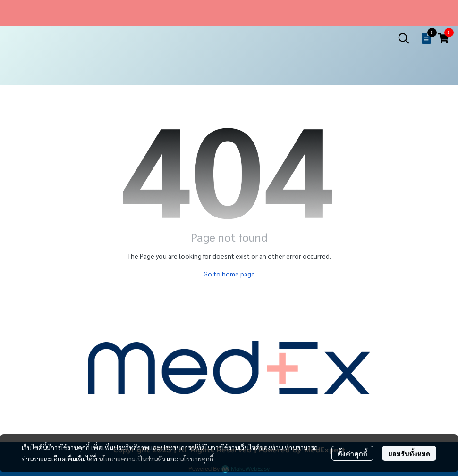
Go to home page (229, 274)
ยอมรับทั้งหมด (409, 453)
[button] (404, 38)
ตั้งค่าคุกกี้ (352, 453)
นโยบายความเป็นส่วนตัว (132, 459)
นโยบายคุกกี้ (196, 459)
